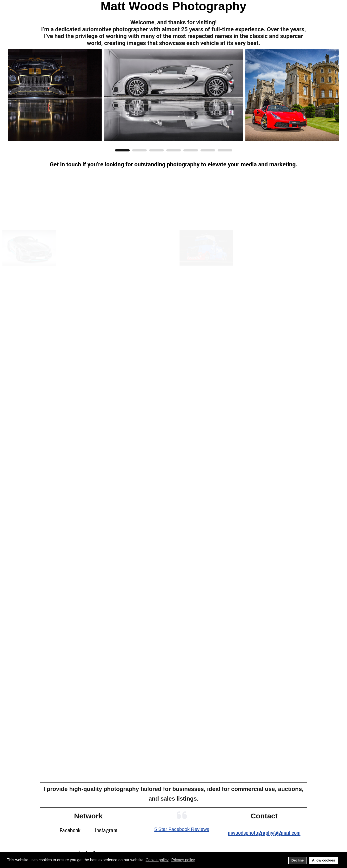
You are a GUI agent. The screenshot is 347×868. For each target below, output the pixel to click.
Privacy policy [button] (183, 860)
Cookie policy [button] (157, 860)
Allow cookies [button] (324, 860)
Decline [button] (297, 860)
